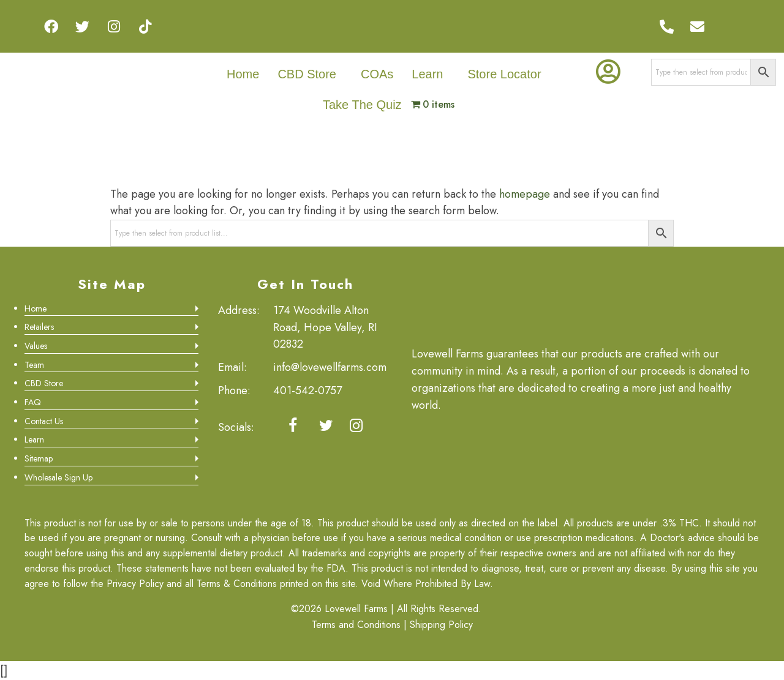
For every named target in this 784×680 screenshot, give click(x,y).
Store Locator (504, 74)
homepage (525, 194)
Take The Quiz (362, 105)
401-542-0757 (307, 390)
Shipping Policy (441, 625)
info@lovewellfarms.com (330, 367)
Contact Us (44, 421)
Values (36, 346)
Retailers (39, 327)
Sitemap (39, 458)
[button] (310, 74)
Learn (427, 74)
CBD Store (307, 74)
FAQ (33, 402)
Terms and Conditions (356, 625)
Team (34, 365)
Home (243, 74)
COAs (377, 74)
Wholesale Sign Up (58, 477)
